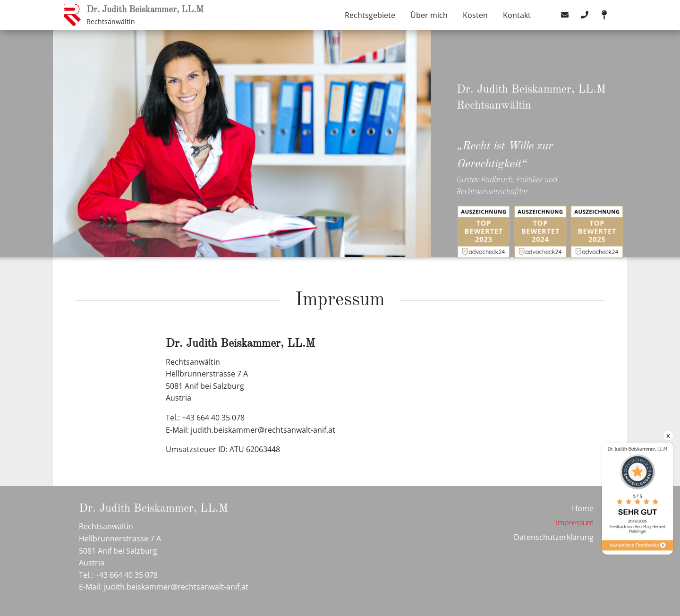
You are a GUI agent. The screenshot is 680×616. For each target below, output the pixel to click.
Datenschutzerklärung (554, 537)
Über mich (429, 15)
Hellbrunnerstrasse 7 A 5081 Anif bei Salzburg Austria (207, 386)
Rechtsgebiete (370, 15)
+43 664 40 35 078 (126, 575)
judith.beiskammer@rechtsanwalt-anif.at (263, 430)
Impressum (575, 522)
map (604, 15)
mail (565, 15)
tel (584, 15)
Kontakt (517, 15)
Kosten (475, 15)
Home (583, 508)
